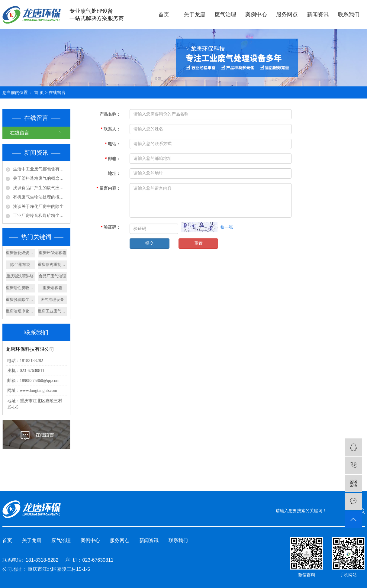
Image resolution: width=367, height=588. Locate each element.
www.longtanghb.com (39, 391)
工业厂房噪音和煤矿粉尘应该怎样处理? (40, 215)
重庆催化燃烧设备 (20, 253)
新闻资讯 (318, 15)
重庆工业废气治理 (52, 311)
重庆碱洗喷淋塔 (20, 276)
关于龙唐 (195, 15)
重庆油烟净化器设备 (20, 311)
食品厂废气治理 (52, 276)
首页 (164, 15)
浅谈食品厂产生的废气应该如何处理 (40, 188)
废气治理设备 (52, 300)
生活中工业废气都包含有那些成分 (40, 169)
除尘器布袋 (20, 265)
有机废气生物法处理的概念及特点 (40, 197)
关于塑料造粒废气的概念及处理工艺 (40, 178)
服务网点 (287, 15)
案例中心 (256, 15)
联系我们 (349, 15)
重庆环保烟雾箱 (52, 253)
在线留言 (20, 133)
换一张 (227, 227)
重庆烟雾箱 (52, 288)
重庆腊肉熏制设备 (52, 265)
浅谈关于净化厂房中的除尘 (38, 206)
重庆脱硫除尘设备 (20, 300)
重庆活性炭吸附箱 (20, 288)
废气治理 (225, 15)
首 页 (39, 92)
